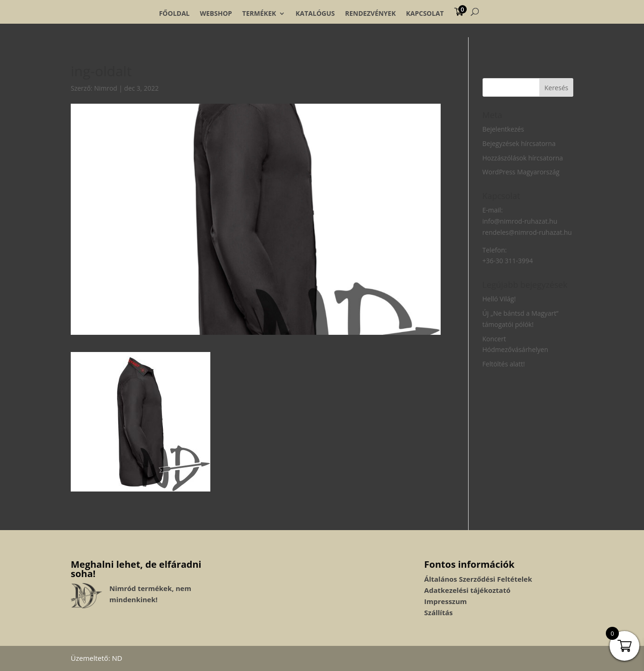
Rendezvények (371, 13)
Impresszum (446, 601)
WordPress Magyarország (521, 172)
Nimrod (106, 88)
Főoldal (174, 13)
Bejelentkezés (503, 129)
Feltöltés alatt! (504, 364)
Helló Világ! (499, 299)
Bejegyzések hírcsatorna (519, 143)
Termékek (259, 13)
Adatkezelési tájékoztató (467, 590)
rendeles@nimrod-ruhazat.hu (527, 232)
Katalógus (315, 13)
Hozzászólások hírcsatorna (523, 158)
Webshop (216, 13)
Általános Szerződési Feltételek (478, 579)
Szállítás (439, 612)
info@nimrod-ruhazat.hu (520, 221)
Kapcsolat (425, 13)
